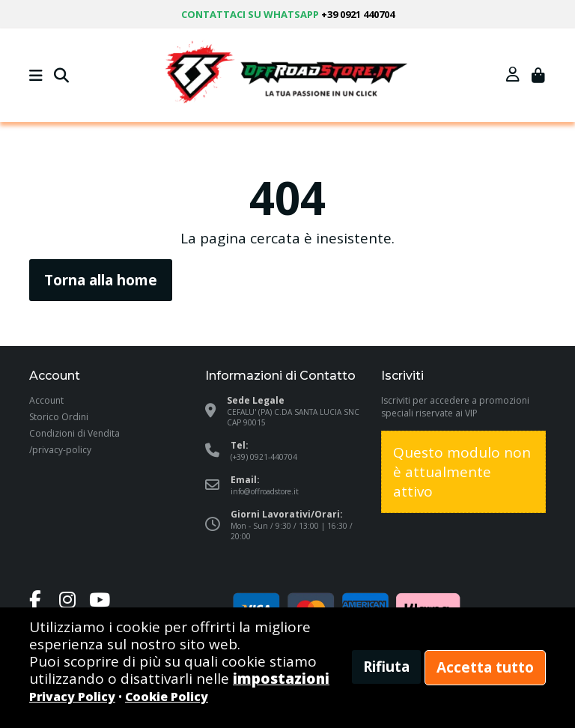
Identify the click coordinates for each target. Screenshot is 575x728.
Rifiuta (386, 667)
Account (46, 400)
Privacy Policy (72, 697)
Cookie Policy (167, 697)
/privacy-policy (60, 450)
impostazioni (281, 679)
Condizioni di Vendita (74, 433)
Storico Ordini (59, 417)
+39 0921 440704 (358, 14)
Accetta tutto (485, 667)
